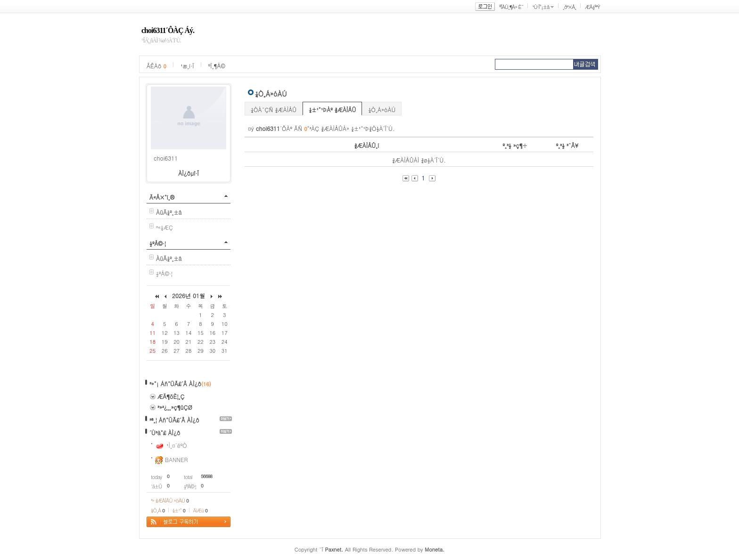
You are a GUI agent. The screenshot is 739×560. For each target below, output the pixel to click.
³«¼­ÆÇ (164, 227)
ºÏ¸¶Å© (217, 66)
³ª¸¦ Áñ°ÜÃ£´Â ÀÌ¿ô (174, 420)
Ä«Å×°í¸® (162, 197)
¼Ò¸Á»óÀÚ (382, 110)
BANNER (176, 459)
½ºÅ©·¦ (158, 243)
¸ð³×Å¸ (569, 7)
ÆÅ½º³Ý (592, 7)
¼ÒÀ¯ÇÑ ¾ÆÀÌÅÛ (274, 110)
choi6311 (166, 158)
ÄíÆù (200, 510)
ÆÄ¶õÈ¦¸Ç (171, 396)
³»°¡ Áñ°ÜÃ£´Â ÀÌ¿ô (175, 384)
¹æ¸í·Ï (187, 66)
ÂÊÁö (156, 66)
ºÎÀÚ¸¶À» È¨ (511, 7)
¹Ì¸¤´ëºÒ (177, 445)
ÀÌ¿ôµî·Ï (189, 173)
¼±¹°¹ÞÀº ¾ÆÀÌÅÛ (332, 110)
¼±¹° (179, 510)
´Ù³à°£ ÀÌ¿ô (165, 433)
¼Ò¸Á (158, 510)
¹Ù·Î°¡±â (541, 7)
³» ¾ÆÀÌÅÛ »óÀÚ (170, 500)
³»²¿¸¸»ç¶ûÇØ (175, 407)
